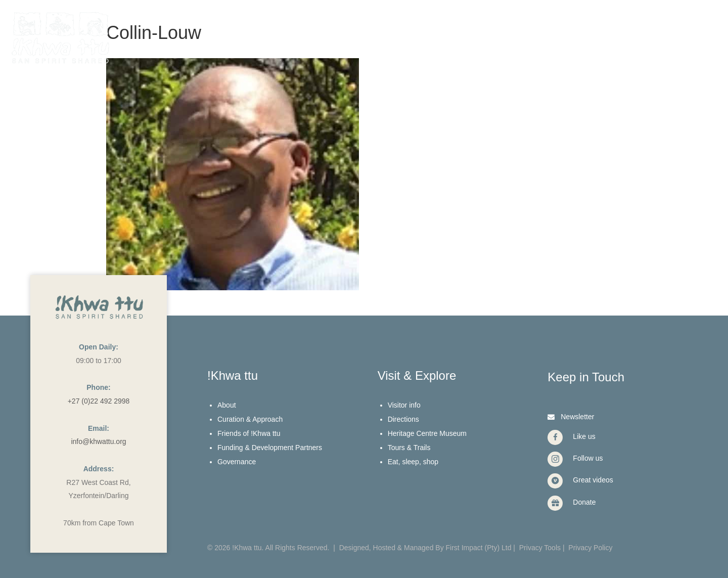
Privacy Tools (540, 548)
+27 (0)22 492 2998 (99, 401)
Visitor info (404, 405)
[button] (570, 416)
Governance (237, 462)
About (227, 405)
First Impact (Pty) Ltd (479, 548)
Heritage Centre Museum (427, 433)
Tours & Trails (409, 448)
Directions (403, 419)
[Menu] (692, 24)
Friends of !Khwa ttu (249, 433)
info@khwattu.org (98, 441)
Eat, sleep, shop (413, 462)
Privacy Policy (590, 548)
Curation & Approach (250, 419)
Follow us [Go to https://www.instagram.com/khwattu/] (588, 458)
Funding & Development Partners (270, 448)
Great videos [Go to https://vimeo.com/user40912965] (593, 480)
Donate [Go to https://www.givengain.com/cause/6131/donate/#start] (584, 502)
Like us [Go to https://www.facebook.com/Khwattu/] (584, 436)
